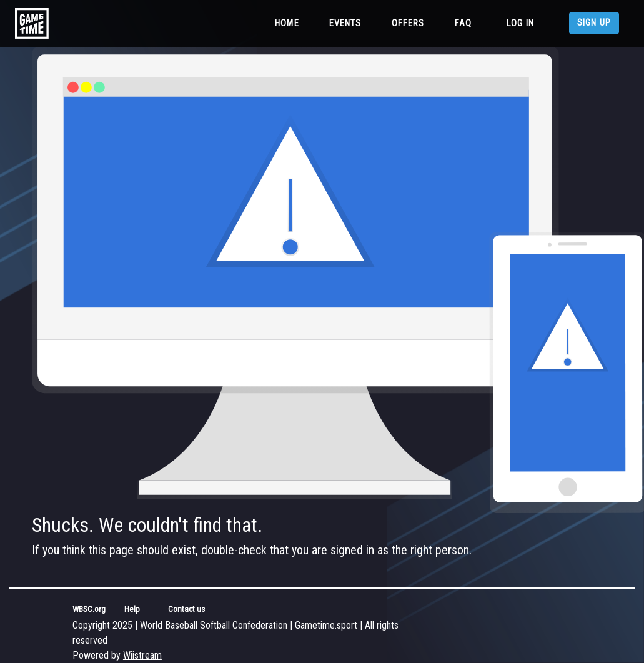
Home (290, 22)
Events (345, 23)
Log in (520, 23)
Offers (408, 23)
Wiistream (142, 655)
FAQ (463, 23)
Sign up (594, 23)
